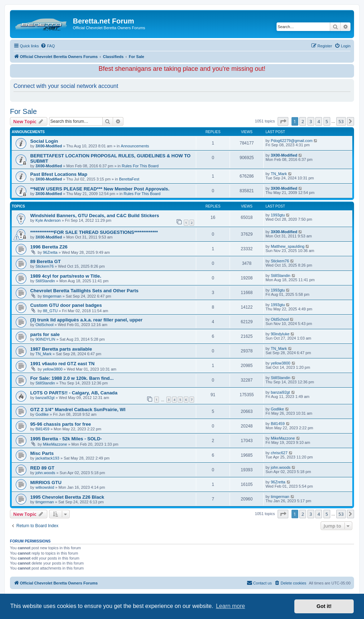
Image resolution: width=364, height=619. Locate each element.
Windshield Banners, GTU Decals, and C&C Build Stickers (95, 216)
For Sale (23, 111)
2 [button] (303, 121)
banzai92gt (45, 398)
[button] (283, 121)
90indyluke (280, 334)
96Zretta (50, 252)
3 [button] (311, 121)
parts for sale (45, 334)
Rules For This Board (140, 166)
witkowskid (45, 487)
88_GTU (50, 311)
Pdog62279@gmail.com (292, 141)
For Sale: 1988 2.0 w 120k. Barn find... (72, 378)
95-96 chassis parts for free (61, 424)
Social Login (44, 141)
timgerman (52, 296)
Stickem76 (45, 266)
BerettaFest (129, 179)
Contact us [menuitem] (259, 583)
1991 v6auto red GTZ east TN (62, 364)
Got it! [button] (324, 606)
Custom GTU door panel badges (66, 305)
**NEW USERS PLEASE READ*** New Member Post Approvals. (100, 189)
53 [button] (341, 121)
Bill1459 (42, 429)
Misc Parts (42, 453)
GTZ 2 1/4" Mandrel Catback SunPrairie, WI (78, 410)
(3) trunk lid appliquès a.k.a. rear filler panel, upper (86, 320)
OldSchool (45, 325)
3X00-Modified (49, 146)
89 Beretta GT (45, 261)
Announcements (135, 146)
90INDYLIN (45, 339)
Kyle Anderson (48, 220)
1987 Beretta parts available (61, 349)
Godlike (42, 414)
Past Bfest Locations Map (59, 174)
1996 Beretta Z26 (49, 247)
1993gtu (278, 215)
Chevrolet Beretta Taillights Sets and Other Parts (84, 291)
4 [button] (319, 121)
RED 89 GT (42, 468)
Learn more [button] (230, 606)
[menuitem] (48, 46)
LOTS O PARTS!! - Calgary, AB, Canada (74, 393)
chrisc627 (279, 453)
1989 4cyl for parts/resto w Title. (66, 276)
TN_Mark (279, 174)
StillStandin (45, 281)
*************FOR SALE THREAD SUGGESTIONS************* (94, 232)
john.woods (45, 473)
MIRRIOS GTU (46, 482)
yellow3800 (53, 369)
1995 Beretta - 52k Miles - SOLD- (66, 439)
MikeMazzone (55, 444)
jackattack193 (47, 458)
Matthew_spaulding (288, 246)
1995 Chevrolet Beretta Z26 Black (67, 497)
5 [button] (327, 121)
